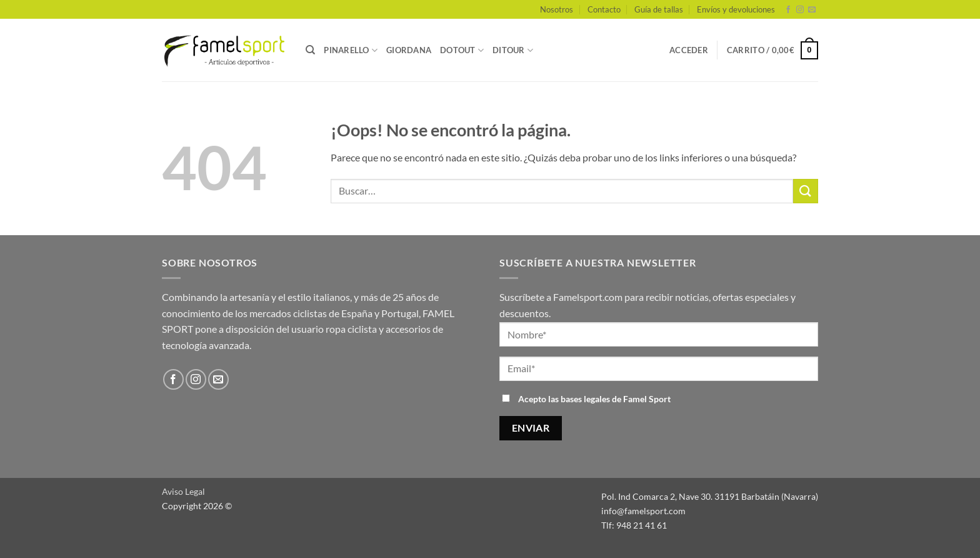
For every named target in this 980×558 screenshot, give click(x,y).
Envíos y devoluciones (736, 9)
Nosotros (557, 9)
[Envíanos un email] (812, 10)
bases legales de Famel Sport (616, 399)
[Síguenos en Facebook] (788, 10)
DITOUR (513, 50)
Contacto (604, 9)
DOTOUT (462, 50)
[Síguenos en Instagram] (800, 10)
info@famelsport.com (643, 511)
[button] (689, 50)
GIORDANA (409, 50)
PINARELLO (351, 50)
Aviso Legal (183, 491)
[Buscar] (310, 50)
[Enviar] (806, 191)
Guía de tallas (659, 9)
